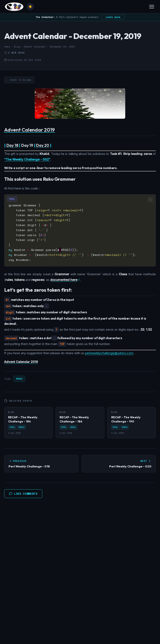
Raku (19, 379)
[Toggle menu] (152, 7)
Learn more (113, 17)
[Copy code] (150, 200)
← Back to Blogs (19, 80)
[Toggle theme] (30, 7)
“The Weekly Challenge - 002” (27, 159)
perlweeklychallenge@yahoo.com (109, 353)
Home (7, 47)
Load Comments (23, 494)
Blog (17, 47)
